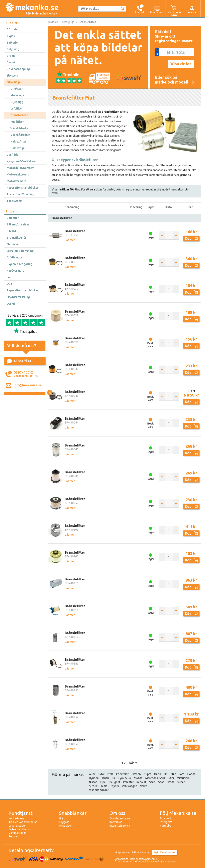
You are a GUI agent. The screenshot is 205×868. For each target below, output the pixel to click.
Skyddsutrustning (18, 297)
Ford (182, 774)
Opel (103, 782)
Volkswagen (130, 786)
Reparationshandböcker (23, 188)
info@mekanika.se (28, 385)
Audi (92, 774)
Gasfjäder (13, 155)
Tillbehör (13, 211)
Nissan (93, 782)
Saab (152, 782)
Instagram (166, 822)
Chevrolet (122, 774)
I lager (151, 237)
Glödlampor (15, 257)
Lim (9, 277)
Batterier (13, 43)
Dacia (158, 774)
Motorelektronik (18, 174)
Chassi (11, 62)
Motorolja (17, 95)
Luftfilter (17, 109)
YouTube (166, 826)
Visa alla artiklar (99, 790)
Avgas (11, 36)
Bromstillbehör (17, 238)
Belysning (13, 49)
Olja (9, 284)
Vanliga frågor (17, 833)
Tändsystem (15, 201)
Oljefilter (17, 89)
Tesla (104, 786)
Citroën (136, 774)
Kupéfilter (17, 122)
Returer (13, 836)
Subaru (182, 782)
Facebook (166, 818)
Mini (171, 778)
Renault (141, 782)
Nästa (133, 763)
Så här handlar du (19, 829)
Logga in (64, 822)
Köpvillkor (116, 822)
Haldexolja (18, 148)
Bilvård (11, 231)
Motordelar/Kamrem (20, 168)
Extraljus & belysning (20, 251)
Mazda (138, 778)
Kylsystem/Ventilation (21, 161)
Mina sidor (65, 826)
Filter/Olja (14, 82)
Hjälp (62, 818)
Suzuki (93, 786)
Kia (114, 778)
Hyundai (94, 778)
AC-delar (13, 29)
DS (166, 774)
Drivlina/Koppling (18, 69)
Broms (11, 56)
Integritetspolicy (120, 826)
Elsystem (12, 76)
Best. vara (151, 345)
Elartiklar (13, 244)
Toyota (115, 786)
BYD (110, 774)
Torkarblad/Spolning (21, 194)
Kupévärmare (15, 271)
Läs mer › (70, 240)
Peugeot (115, 782)
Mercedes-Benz (155, 778)
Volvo (144, 786)
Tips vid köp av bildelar (23, 822)
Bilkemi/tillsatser (18, 224)
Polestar (128, 782)
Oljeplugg (17, 102)
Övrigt (11, 304)
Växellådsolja (19, 128)
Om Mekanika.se (120, 818)
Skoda (171, 782)
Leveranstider (17, 826)
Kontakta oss (17, 818)
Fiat (173, 774)
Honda (191, 774)
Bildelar (12, 23)
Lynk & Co (125, 778)
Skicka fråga (19, 361)
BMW (101, 774)
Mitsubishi (183, 778)
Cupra (147, 774)
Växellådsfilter (20, 135)
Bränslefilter (19, 115)
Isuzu (106, 778)
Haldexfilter (18, 142)
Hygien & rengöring (20, 264)
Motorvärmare (16, 181)
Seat (161, 782)
